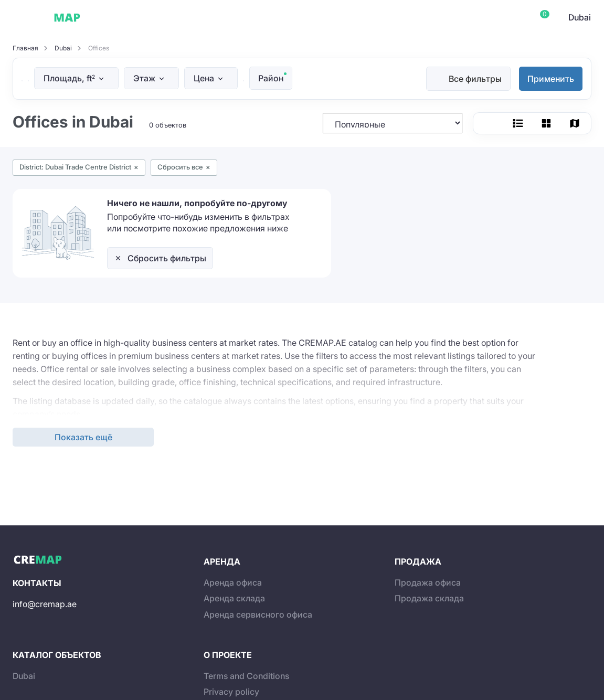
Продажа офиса (428, 582)
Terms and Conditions (246, 676)
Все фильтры (475, 79)
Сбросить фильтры (167, 258)
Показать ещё (83, 437)
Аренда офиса (233, 582)
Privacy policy (231, 692)
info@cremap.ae (45, 604)
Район (271, 78)
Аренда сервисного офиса (258, 614)
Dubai (109, 17)
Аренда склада (234, 598)
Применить (551, 79)
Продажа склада (429, 598)
